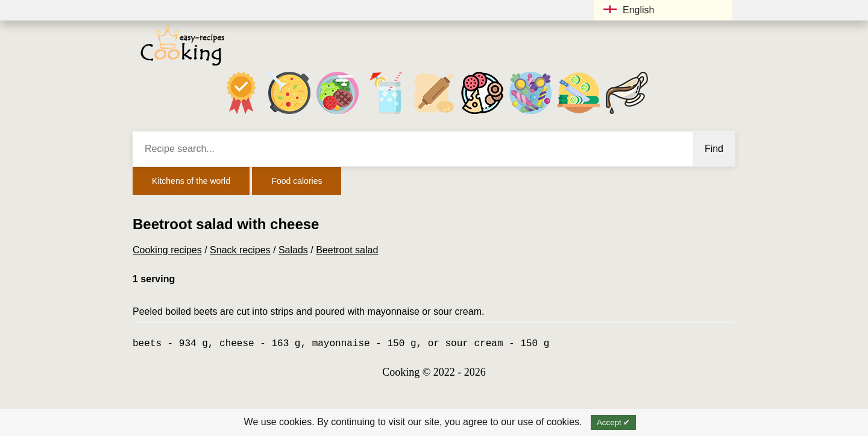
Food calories (297, 181)
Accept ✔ (613, 422)
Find (714, 149)
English (629, 10)
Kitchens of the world (191, 181)
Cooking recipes (167, 250)
